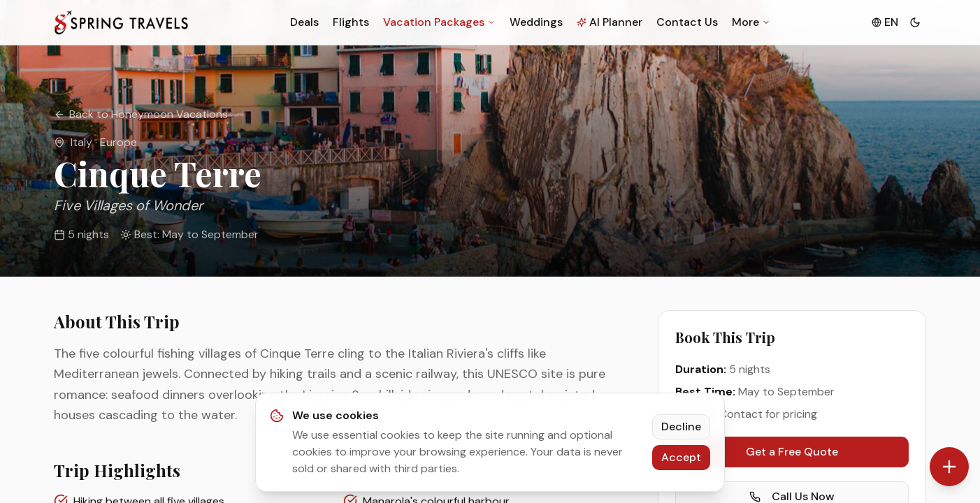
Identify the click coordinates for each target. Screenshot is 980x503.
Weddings (536, 22)
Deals (304, 22)
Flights (351, 22)
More (751, 22)
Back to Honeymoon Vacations (141, 114)
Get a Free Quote (792, 452)
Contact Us (687, 22)
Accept (681, 457)
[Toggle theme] (915, 22)
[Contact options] (949, 467)
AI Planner (610, 22)
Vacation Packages (439, 22)
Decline (681, 427)
